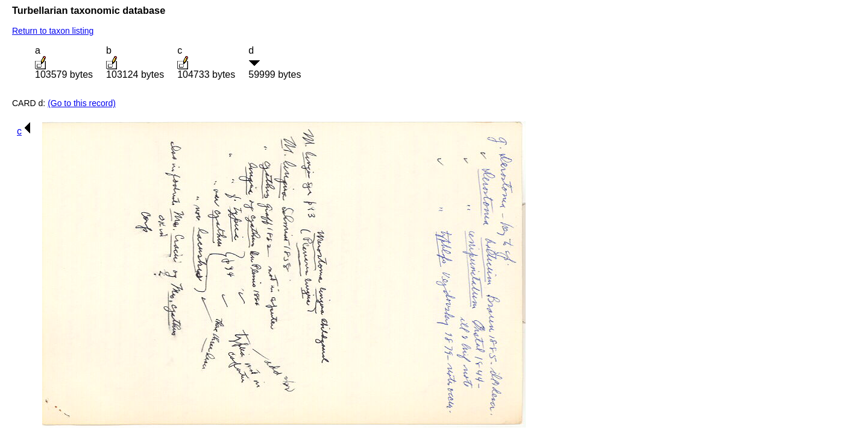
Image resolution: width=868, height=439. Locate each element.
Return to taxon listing (53, 31)
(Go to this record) (82, 103)
